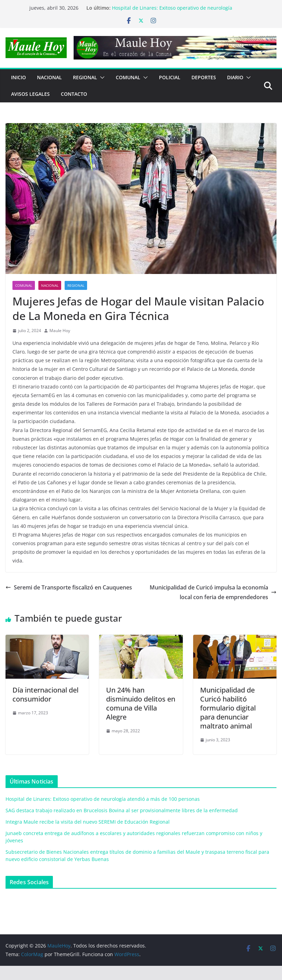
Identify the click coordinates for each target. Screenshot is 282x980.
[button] (101, 77)
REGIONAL (85, 77)
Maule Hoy (60, 331)
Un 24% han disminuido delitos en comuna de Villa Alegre (141, 703)
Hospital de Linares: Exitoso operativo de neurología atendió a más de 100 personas (172, 11)
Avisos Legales (30, 94)
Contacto (74, 94)
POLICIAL (170, 77)
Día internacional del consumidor (45, 694)
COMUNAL (128, 77)
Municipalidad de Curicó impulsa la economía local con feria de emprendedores (213, 592)
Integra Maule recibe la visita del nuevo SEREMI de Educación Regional (88, 822)
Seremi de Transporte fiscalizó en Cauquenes (69, 587)
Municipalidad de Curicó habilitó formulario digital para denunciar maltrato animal (228, 708)
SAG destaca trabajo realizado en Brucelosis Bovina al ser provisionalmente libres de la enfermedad (122, 810)
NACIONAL (49, 77)
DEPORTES (204, 77)
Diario (235, 77)
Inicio (18, 77)
